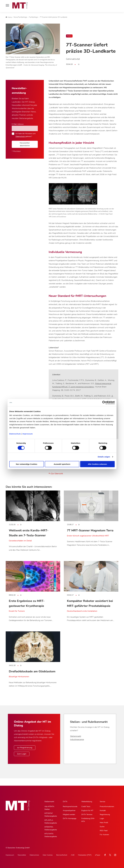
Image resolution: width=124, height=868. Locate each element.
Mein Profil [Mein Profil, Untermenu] (104, 823)
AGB (73, 855)
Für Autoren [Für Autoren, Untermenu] (104, 835)
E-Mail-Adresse (18, 124)
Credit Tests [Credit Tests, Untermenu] (86, 807)
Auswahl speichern (62, 464)
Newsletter (22, 855)
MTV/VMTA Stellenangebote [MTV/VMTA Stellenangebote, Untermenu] (51, 835)
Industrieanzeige (77, 739)
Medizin (69, 36)
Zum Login (22, 754)
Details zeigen (104, 457)
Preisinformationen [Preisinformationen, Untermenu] (107, 807)
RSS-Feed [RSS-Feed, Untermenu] (104, 831)
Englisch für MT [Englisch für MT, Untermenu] (87, 811)
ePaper (98, 855)
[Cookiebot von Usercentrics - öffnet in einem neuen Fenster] (104, 403)
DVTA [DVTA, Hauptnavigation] (65, 802)
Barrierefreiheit (62, 855)
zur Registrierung (25, 748)
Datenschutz (15, 434)
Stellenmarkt (76, 736)
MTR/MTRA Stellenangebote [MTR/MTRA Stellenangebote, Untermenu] (51, 828)
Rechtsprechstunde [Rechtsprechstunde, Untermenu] (70, 807)
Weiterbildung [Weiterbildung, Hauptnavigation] (87, 802)
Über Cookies (48, 855)
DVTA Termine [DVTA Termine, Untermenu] (87, 814)
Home (9, 17)
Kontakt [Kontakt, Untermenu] (103, 811)
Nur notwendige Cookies (27, 464)
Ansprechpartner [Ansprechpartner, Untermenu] (69, 811)
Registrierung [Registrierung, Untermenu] (105, 814)
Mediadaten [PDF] (85, 855)
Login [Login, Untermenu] (102, 818)
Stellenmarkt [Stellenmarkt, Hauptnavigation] (49, 802)
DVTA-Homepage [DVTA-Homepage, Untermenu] (70, 818)
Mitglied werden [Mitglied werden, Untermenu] (69, 814)
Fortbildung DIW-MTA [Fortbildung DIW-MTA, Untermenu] (88, 820)
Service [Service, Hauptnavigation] (102, 802)
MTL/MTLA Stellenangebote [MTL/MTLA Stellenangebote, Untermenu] (51, 822)
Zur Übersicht (56, 474)
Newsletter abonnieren (25, 144)
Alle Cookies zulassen (97, 464)
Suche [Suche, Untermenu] (102, 827)
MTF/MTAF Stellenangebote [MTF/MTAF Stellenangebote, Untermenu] (51, 815)
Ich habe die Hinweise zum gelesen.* (26, 135)
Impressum (28, 434)
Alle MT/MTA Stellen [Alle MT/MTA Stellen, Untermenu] (49, 808)
